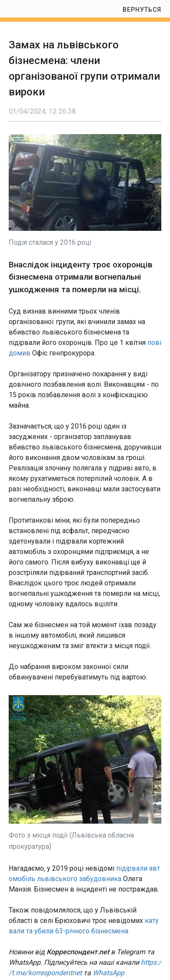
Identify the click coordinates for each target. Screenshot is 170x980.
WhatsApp (108, 973)
